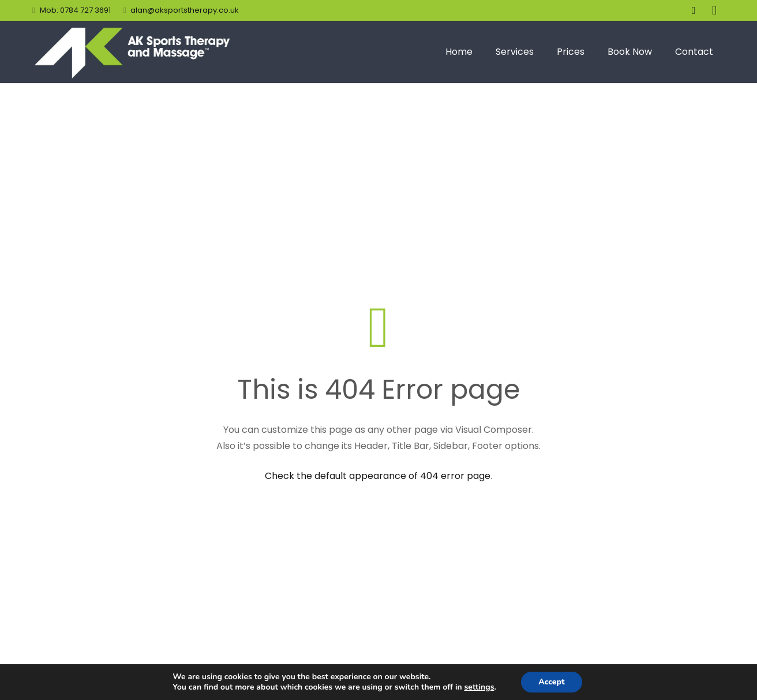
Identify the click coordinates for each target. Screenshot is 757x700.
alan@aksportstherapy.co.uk (185, 10)
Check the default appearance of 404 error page (378, 476)
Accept (551, 682)
